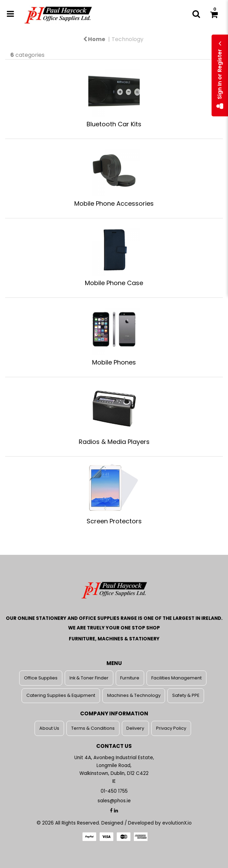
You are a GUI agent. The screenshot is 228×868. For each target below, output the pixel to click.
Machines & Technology (134, 695)
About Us (49, 728)
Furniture (130, 678)
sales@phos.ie (114, 801)
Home (94, 39)
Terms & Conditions (93, 728)
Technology (128, 39)
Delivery (135, 728)
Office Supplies (41, 678)
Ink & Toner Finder (89, 678)
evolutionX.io (177, 823)
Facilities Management (176, 678)
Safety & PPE (186, 695)
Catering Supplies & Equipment (61, 695)
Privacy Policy (171, 728)
